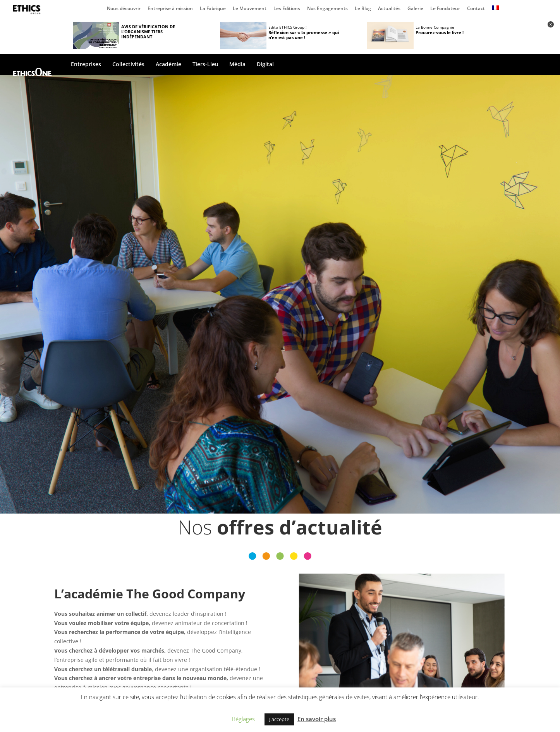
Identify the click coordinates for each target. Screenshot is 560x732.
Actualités (389, 9)
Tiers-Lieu (205, 65)
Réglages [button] (243, 719)
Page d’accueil (28, 10)
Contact (476, 9)
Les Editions (287, 9)
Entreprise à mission (170, 9)
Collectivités (128, 65)
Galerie (415, 9)
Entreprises (86, 65)
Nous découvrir (124, 9)
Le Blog (363, 9)
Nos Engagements (327, 9)
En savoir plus (317, 719)
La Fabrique (213, 9)
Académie (168, 65)
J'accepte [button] (279, 719)
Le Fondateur (445, 9)
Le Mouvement (250, 9)
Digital (265, 65)
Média (237, 65)
